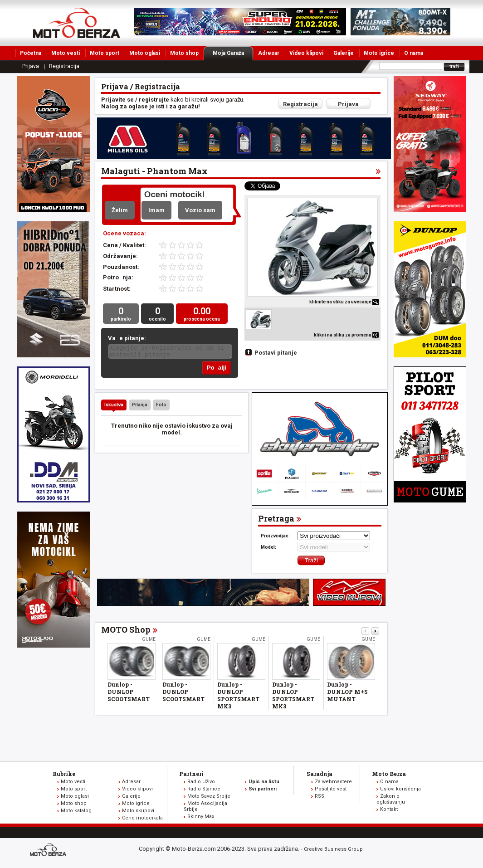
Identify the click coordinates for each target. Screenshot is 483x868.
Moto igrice (379, 53)
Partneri (191, 775)
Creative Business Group (333, 851)
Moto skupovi (138, 812)
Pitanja (140, 407)
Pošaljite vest (331, 791)
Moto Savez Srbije (209, 798)
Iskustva (114, 407)
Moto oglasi (145, 53)
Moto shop (184, 53)
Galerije (344, 53)
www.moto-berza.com (49, 852)
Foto (161, 407)
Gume (149, 641)
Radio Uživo (201, 783)
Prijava (31, 66)
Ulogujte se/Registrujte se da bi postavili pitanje (170, 353)
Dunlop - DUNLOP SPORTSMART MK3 (238, 697)
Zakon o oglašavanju (391, 801)
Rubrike (64, 775)
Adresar (269, 53)
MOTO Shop (126, 631)
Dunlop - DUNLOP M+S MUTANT (347, 693)
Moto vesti (66, 53)
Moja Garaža (233, 53)
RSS (320, 798)
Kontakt (389, 811)
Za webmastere (333, 783)
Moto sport (105, 53)
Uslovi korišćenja (400, 791)
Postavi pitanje (276, 353)
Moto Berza (389, 775)
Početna (31, 53)
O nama (414, 53)
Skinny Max (201, 818)
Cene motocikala (142, 820)
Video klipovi (306, 53)
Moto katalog (76, 812)
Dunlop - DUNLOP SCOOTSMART (129, 693)
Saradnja (320, 775)
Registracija (64, 66)
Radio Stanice (204, 791)
